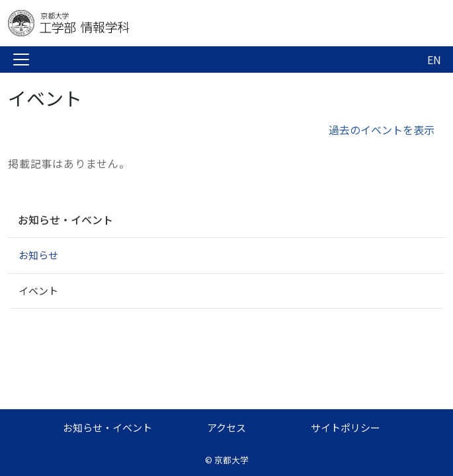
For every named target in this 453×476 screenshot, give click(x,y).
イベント (38, 291)
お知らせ (38, 255)
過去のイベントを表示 (382, 130)
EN (434, 59)
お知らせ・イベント (65, 219)
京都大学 (231, 460)
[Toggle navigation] (21, 59)
